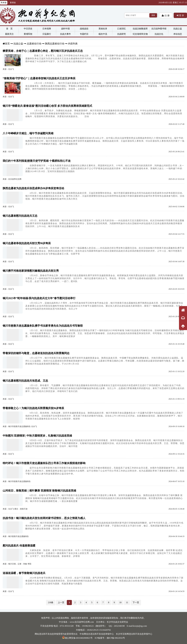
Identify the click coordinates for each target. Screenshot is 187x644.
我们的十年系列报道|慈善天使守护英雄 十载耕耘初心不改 (37, 161)
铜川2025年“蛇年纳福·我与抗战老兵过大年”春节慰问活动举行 (39, 298)
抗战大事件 (65, 34)
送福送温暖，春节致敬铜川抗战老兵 (24, 573)
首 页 (9, 29)
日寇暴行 (47, 34)
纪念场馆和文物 (140, 34)
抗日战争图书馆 (159, 29)
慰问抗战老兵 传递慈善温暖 (19, 546)
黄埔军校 (28, 34)
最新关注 (9, 34)
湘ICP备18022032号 (116, 638)
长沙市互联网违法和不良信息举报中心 (134, 634)
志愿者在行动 (34, 44)
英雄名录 (103, 29)
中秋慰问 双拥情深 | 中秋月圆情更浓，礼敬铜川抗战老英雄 (37, 436)
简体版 (4, 3)
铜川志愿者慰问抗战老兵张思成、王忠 (25, 381)
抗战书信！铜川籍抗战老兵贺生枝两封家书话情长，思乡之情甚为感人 (44, 518)
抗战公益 (178, 29)
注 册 (167, 15)
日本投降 (47, 29)
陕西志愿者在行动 (55, 44)
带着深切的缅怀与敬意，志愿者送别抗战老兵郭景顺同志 (36, 353)
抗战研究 (122, 34)
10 (120, 602)
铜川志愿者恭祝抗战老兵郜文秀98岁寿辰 (27, 243)
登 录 (181, 15)
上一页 (61, 602)
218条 (51, 602)
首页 (7, 44)
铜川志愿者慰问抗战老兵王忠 (20, 216)
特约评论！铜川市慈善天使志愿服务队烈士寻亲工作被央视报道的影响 (44, 463)
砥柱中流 (103, 34)
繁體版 (13, 3)
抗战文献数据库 (140, 29)
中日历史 (28, 29)
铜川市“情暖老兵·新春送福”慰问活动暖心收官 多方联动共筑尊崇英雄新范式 (47, 106)
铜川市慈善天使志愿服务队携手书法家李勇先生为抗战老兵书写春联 (43, 326)
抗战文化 (159, 34)
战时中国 (65, 29)
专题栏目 (84, 34)
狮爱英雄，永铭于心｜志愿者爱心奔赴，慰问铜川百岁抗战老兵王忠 (43, 51)
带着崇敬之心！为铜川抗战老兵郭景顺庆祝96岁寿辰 (33, 408)
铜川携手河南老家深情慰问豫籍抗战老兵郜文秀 (31, 271)
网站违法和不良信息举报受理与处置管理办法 (56, 634)
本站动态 (178, 34)
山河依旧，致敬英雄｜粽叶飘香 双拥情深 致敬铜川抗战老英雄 (39, 491)
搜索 (153, 15)
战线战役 (84, 29)
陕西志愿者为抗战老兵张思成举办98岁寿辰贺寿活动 (33, 188)
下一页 (136, 602)
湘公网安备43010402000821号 (77, 638)
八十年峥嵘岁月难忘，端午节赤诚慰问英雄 (28, 133)
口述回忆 (122, 29)
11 (127, 602)
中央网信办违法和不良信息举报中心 (97, 634)
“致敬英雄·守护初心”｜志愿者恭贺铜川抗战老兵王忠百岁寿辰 (39, 78)
